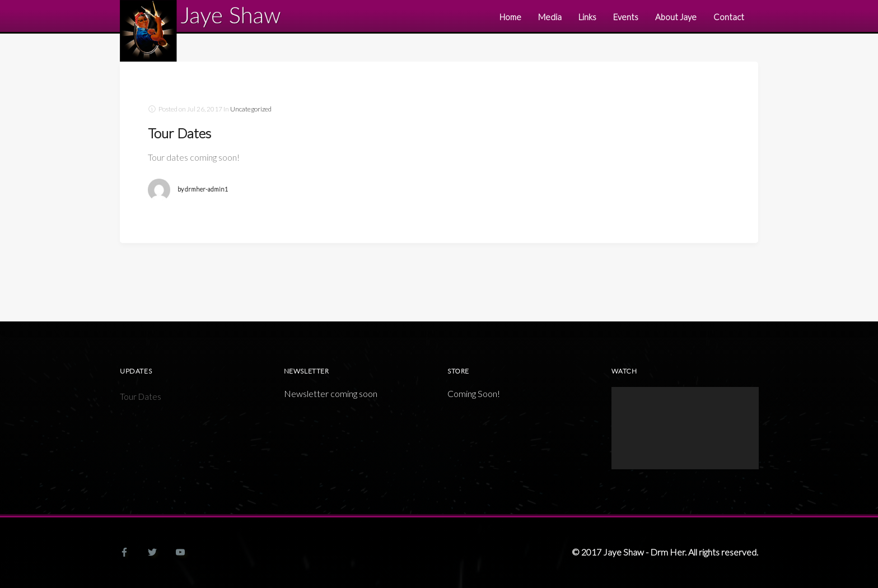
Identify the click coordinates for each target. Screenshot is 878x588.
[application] (685, 428)
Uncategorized (251, 109)
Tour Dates (179, 133)
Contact (729, 17)
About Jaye (676, 17)
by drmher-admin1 (203, 189)
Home (510, 17)
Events (626, 17)
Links (587, 17)
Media (550, 17)
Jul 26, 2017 (205, 109)
